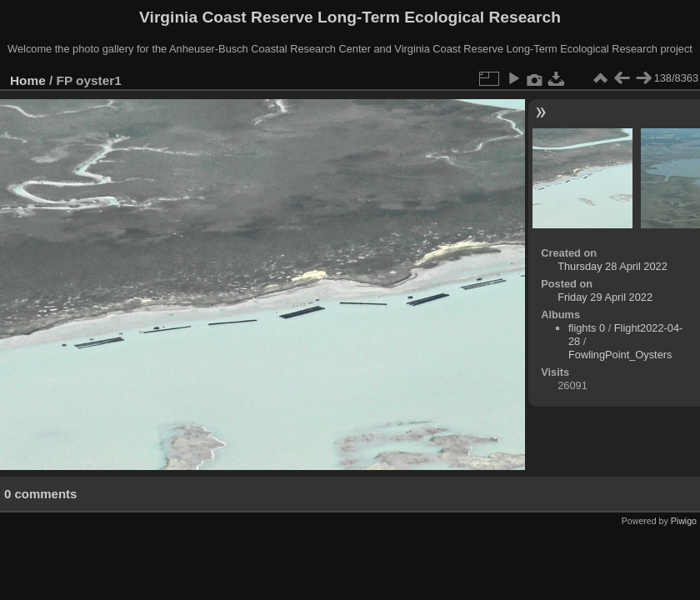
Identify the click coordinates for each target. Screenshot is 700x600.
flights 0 (587, 328)
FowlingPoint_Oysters (620, 355)
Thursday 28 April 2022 (612, 266)
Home (28, 80)
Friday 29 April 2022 (605, 297)
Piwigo (684, 521)
